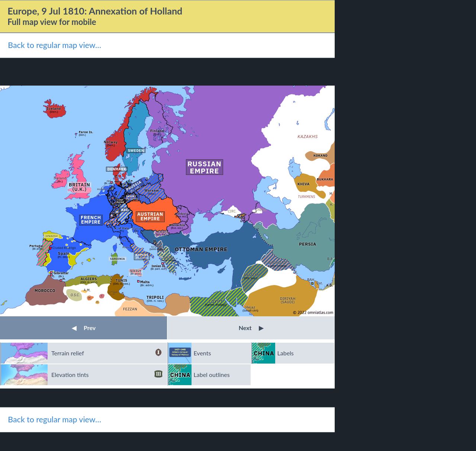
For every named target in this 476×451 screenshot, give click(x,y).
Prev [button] (84, 328)
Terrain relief (107, 353)
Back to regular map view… (54, 45)
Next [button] (251, 328)
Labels (286, 353)
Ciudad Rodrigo (64, 248)
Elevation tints (107, 375)
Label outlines (212, 375)
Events (202, 353)
